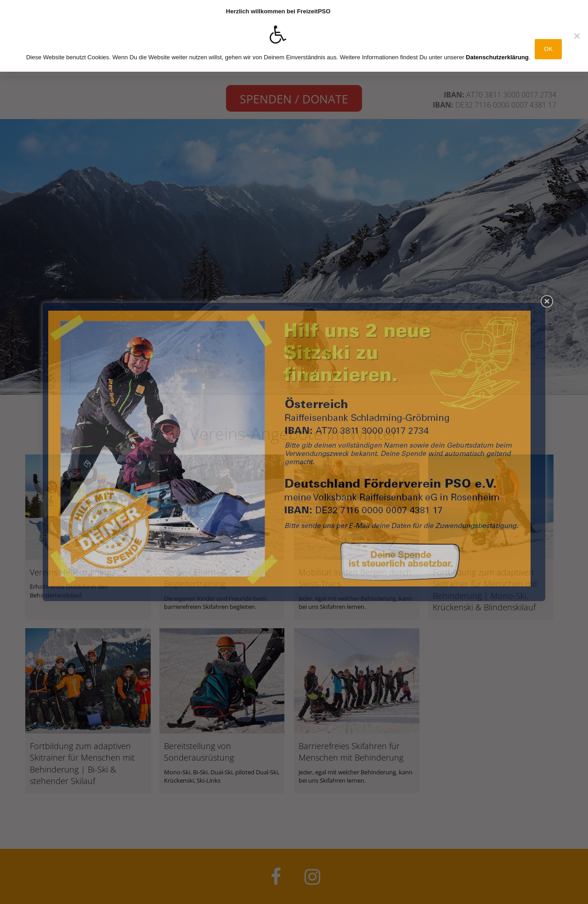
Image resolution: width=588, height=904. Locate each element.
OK (548, 49)
